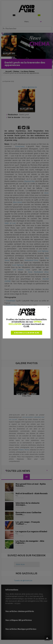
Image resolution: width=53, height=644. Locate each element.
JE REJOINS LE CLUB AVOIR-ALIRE (27, 333)
